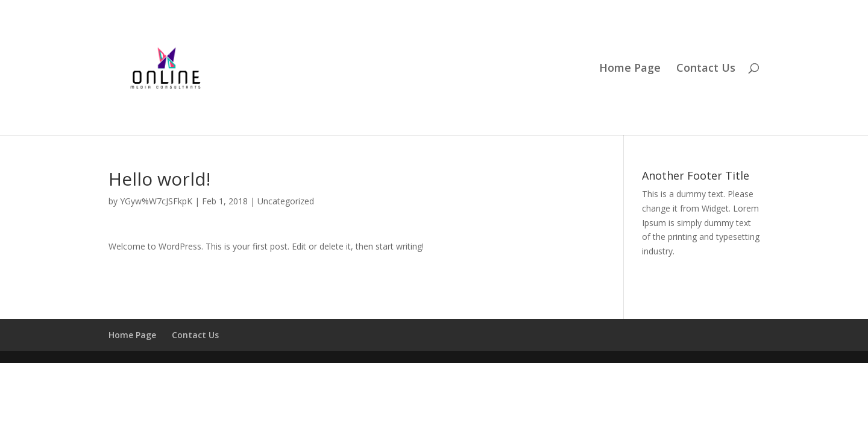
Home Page (630, 69)
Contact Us (706, 69)
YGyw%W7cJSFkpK (156, 201)
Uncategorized (286, 201)
